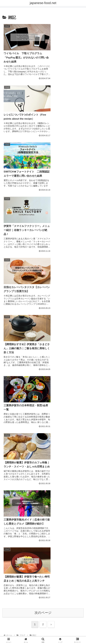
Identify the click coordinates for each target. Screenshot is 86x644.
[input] (43, 355)
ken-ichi (43, 405)
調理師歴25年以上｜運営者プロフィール (71, 625)
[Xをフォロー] (41, 431)
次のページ (43, 312)
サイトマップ (43, 632)
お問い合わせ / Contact (43, 624)
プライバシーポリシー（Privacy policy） (15, 625)
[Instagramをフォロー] (45, 431)
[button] (80, 355)
